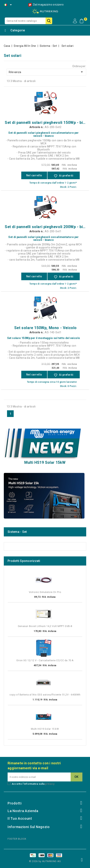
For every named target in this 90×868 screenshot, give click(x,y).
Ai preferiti (64, 176)
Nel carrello (34, 175)
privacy (50, 784)
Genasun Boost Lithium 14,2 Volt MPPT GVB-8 (45, 626)
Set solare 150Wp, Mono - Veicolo (45, 328)
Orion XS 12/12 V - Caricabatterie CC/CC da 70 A (45, 660)
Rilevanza (46, 72)
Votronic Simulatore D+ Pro (45, 592)
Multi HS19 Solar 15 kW (45, 729)
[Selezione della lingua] (8, 5)
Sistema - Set (17, 532)
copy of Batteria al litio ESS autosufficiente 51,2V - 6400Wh (45, 695)
